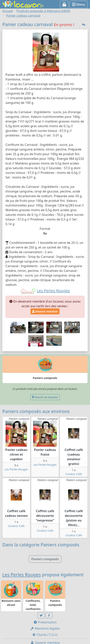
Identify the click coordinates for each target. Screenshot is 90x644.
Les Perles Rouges (16, 469)
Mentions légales (45, 628)
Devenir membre (45, 311)
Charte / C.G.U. (45, 635)
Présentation (45, 622)
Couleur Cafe (74, 474)
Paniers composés (45, 559)
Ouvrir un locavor (45, 397)
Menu (79, 4)
